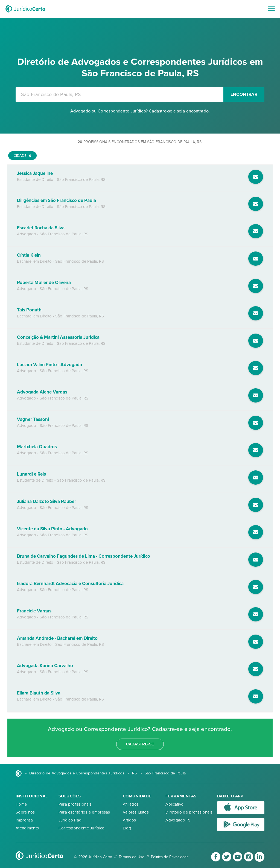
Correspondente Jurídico (82, 828)
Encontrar (244, 94)
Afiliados (131, 804)
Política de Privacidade (170, 857)
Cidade (22, 156)
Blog (127, 828)
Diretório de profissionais (189, 812)
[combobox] (119, 95)
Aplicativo (174, 804)
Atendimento (27, 828)
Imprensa (24, 820)
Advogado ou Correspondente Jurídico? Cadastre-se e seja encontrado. (140, 111)
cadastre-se (140, 744)
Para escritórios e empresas (84, 812)
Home (21, 804)
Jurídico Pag (70, 820)
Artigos (129, 820)
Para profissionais (75, 804)
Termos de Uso (132, 857)
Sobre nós (25, 812)
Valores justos (136, 812)
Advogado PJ (178, 820)
